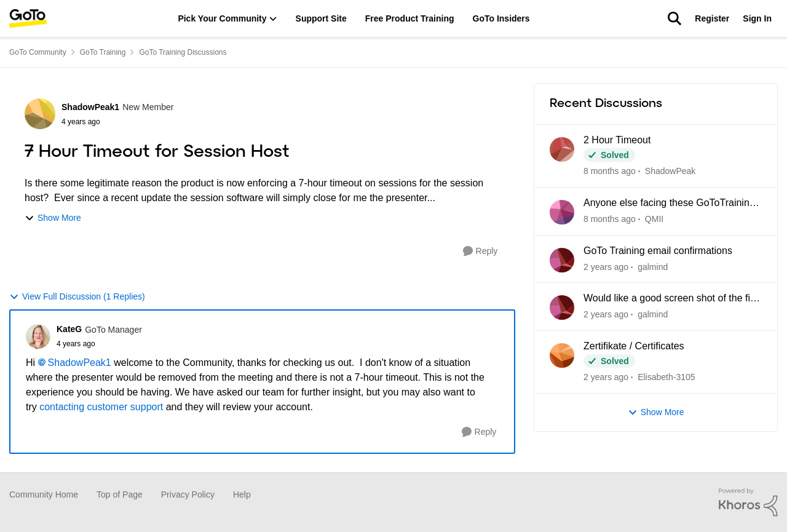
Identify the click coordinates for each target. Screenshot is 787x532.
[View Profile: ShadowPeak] (562, 149)
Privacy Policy (188, 494)
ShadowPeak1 (80, 363)
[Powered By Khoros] (748, 502)
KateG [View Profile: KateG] (69, 329)
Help (242, 494)
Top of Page (120, 494)
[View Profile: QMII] (562, 212)
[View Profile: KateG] (38, 336)
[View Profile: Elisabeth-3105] (562, 355)
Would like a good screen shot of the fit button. (668, 299)
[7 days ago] (610, 171)
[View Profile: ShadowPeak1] (40, 114)
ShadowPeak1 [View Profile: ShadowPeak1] (90, 107)
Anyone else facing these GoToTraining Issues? (669, 204)
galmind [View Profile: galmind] (653, 266)
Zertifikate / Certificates (634, 346)
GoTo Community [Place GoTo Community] (38, 52)
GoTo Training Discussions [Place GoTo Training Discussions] (183, 52)
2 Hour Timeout (617, 140)
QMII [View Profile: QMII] (654, 219)
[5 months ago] (606, 267)
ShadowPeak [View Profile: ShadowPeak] (670, 171)
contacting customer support (101, 407)
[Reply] (481, 251)
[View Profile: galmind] (562, 260)
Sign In (757, 18)
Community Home (44, 494)
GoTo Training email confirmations (658, 251)
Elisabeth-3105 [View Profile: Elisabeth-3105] (667, 377)
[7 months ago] (606, 377)
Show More (53, 218)
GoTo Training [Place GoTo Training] (103, 52)
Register (712, 18)
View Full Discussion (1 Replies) (77, 297)
